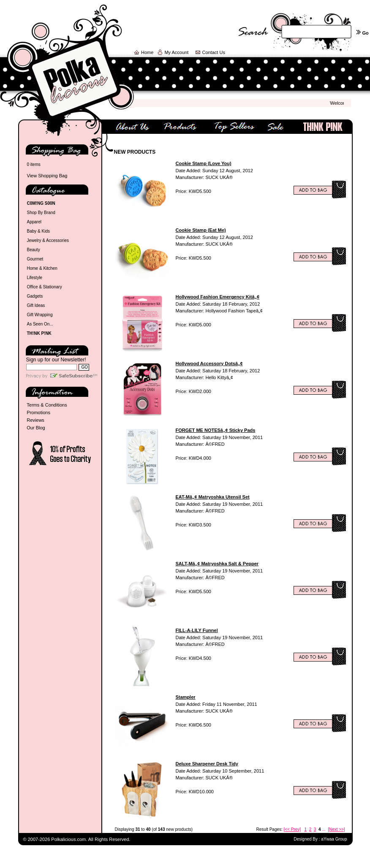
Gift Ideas (36, 305)
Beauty (34, 250)
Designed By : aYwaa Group (320, 839)
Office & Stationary (45, 287)
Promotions (38, 412)
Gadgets (35, 296)
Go (365, 33)
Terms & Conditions (47, 405)
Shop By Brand (41, 213)
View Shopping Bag (47, 176)
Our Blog (36, 428)
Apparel (34, 222)
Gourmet (35, 259)
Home (147, 52)
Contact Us (214, 52)
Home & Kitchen (42, 268)
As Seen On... (40, 324)
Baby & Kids (38, 231)
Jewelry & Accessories (48, 240)
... (324, 829)
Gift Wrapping (40, 315)
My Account (176, 52)
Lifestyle (35, 278)
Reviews (35, 420)
